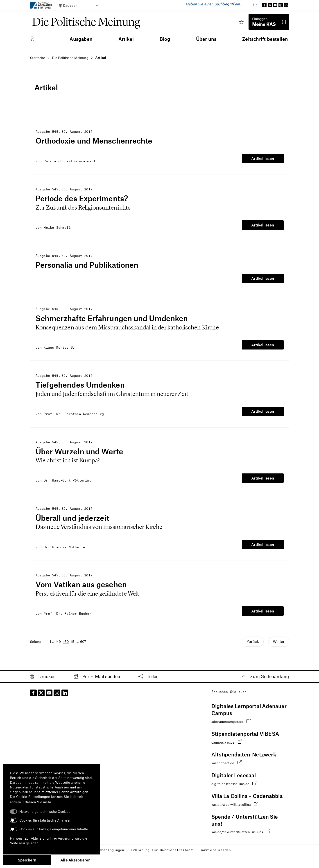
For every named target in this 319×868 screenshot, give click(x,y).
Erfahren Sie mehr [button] (37, 802)
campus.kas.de (227, 737)
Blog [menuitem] (165, 39)
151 (73, 637)
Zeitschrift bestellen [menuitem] (265, 39)
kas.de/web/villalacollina (235, 800)
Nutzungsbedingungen (105, 845)
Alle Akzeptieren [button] (75, 860)
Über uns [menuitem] (206, 39)
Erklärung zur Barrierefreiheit (162, 845)
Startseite (38, 58)
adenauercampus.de (231, 717)
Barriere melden (215, 845)
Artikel (101, 58)
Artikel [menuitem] (126, 39)
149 (58, 637)
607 (83, 637)
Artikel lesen (263, 158)
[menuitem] (37, 39)
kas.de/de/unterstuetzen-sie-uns (241, 827)
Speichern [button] (27, 860)
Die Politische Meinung (70, 58)
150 (66, 637)
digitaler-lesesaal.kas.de (234, 779)
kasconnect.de (226, 758)
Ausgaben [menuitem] (81, 39)
